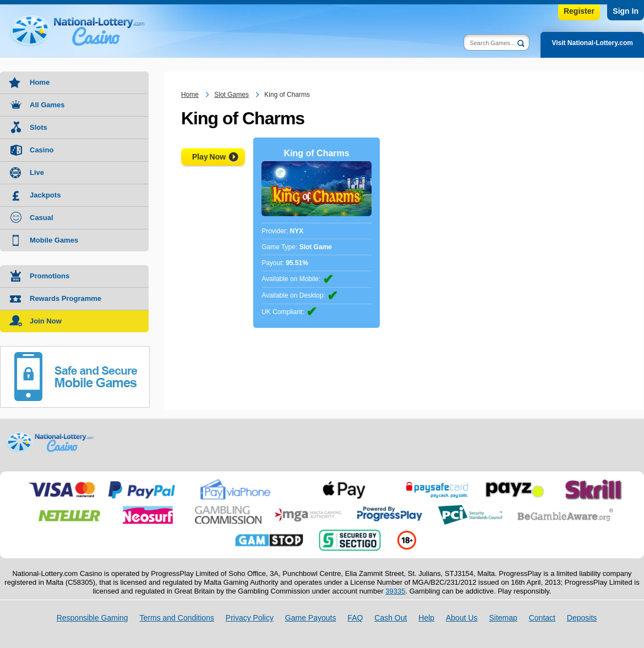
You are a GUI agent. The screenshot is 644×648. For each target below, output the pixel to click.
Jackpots (45, 195)
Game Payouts (311, 618)
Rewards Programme (66, 298)
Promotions (50, 276)
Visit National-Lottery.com (592, 43)
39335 (395, 591)
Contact (542, 618)
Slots (39, 127)
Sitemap (503, 618)
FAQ (355, 618)
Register (579, 11)
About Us (462, 618)
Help (426, 618)
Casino (42, 150)
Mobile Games (54, 240)
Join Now (46, 321)
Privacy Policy (250, 618)
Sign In (626, 11)
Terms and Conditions (177, 618)
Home (40, 82)
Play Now (209, 157)
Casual (42, 218)
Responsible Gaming (92, 618)
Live (37, 172)
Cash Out (391, 618)
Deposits (582, 618)
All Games (47, 105)
